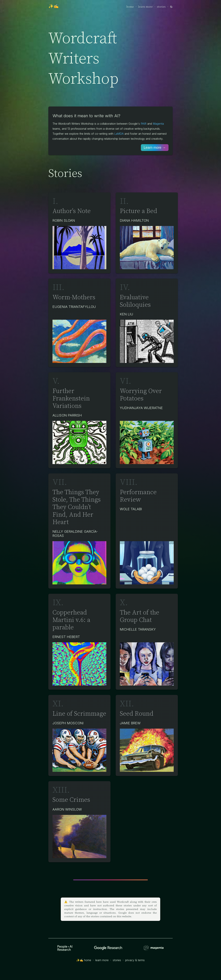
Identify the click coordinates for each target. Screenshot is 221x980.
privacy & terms (135, 960)
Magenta (158, 124)
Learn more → (155, 147)
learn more (145, 7)
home (130, 7)
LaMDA (119, 134)
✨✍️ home (84, 960)
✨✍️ (54, 6)
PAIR (144, 124)
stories (161, 7)
